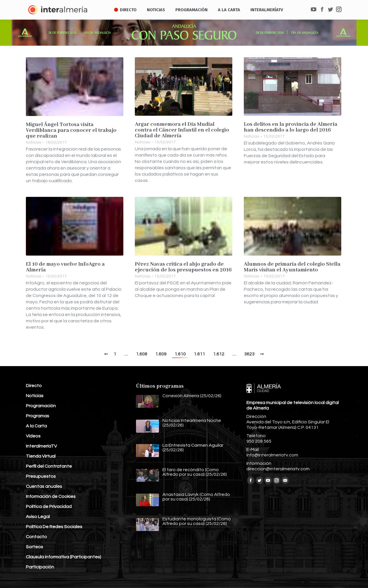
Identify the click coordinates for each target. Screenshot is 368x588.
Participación (40, 567)
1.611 (199, 354)
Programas (38, 416)
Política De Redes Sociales (54, 527)
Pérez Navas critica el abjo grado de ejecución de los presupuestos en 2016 (183, 267)
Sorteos (34, 547)
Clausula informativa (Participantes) (64, 557)
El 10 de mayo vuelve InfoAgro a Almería (65, 267)
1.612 (219, 354)
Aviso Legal (38, 517)
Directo (34, 386)
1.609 (161, 354)
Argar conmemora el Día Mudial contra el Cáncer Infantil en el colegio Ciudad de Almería (182, 130)
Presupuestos (41, 476)
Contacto (36, 537)
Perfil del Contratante (49, 466)
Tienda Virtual (41, 456)
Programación (41, 406)
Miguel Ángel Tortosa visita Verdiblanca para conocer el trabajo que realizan (71, 130)
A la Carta (36, 426)
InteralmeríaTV (41, 446)
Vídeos (33, 436)
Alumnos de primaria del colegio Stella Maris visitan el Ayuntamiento (292, 267)
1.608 (142, 354)
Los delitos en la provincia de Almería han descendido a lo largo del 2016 (291, 127)
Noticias (33, 142)
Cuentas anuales (44, 486)
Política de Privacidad (49, 507)
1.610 (180, 354)
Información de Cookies (51, 496)
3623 (249, 354)
